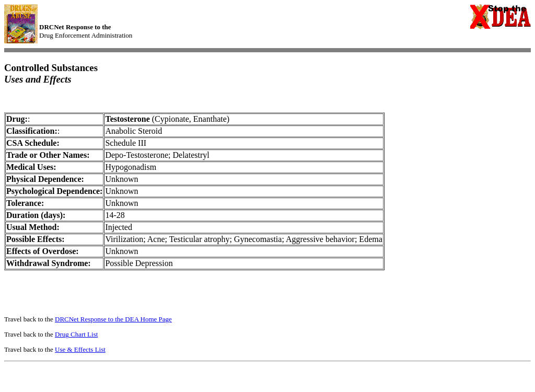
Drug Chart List (76, 334)
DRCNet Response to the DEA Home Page (113, 319)
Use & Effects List (80, 349)
